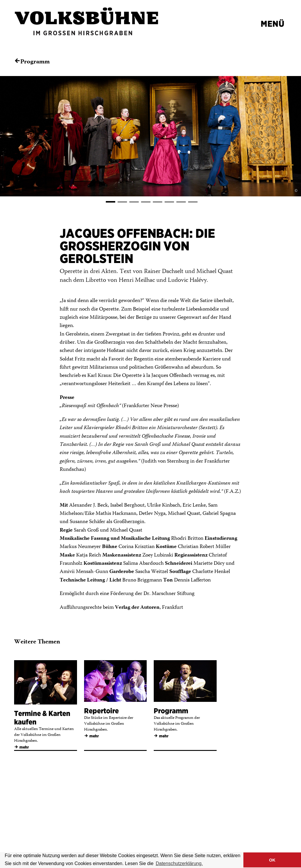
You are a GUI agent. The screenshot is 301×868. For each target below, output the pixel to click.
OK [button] (272, 860)
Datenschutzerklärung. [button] (179, 863)
